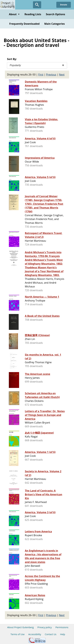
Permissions (62, 627)
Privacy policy (45, 627)
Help (63, 634)
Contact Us (51, 634)
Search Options (56, 14)
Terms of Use (18, 634)
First (41, 75)
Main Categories (55, 24)
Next (62, 75)
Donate (64, 5)
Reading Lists (33, 14)
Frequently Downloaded (24, 24)
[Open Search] (37, 5)
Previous (51, 75)
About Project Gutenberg (21, 627)
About (14, 14)
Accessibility (35, 634)
